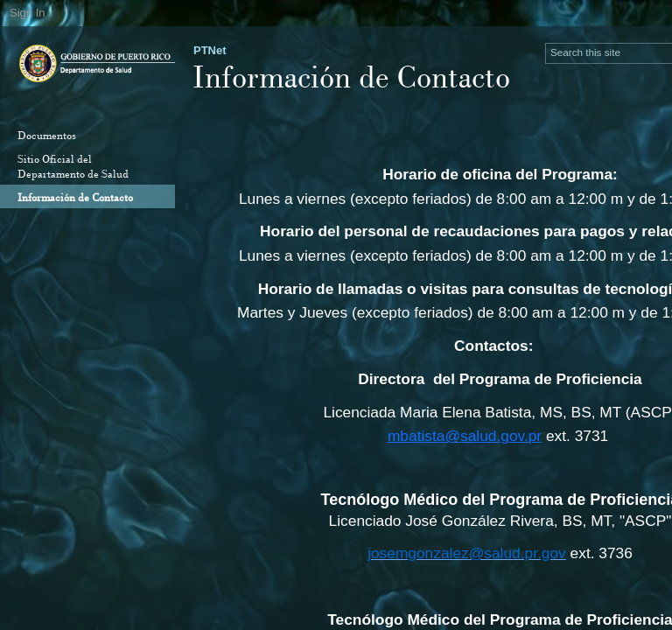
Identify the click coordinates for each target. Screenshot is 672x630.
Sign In (27, 13)
